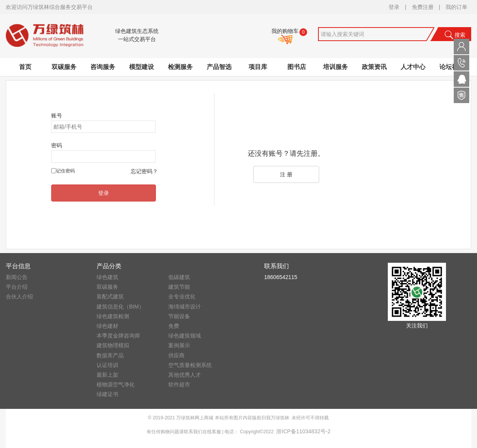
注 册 (286, 174)
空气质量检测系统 (190, 365)
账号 (57, 115)
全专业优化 (182, 296)
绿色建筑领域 (185, 336)
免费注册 (423, 7)
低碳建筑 (179, 277)
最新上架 (107, 375)
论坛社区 (452, 67)
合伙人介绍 (19, 296)
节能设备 (179, 316)
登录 (394, 7)
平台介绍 (17, 287)
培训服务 (335, 67)
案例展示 (179, 345)
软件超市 (179, 384)
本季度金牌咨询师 (118, 336)
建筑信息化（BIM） (120, 307)
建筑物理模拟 (113, 345)
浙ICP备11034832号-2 (303, 431)
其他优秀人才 (185, 375)
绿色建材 (107, 326)
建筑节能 (179, 287)
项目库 (258, 67)
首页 (25, 67)
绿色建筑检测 (113, 316)
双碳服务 (64, 67)
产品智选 (219, 67)
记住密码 (66, 171)
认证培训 (107, 365)
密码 (57, 145)
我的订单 (456, 7)
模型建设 (142, 67)
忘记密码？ (144, 171)
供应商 (176, 355)
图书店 (297, 67)
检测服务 (180, 67)
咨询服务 (103, 67)
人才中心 (413, 67)
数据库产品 (110, 355)
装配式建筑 (110, 296)
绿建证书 (107, 394)
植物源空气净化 (116, 384)
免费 (174, 326)
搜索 (455, 35)
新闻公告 (17, 277)
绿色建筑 (107, 277)
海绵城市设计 (185, 307)
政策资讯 (374, 67)
